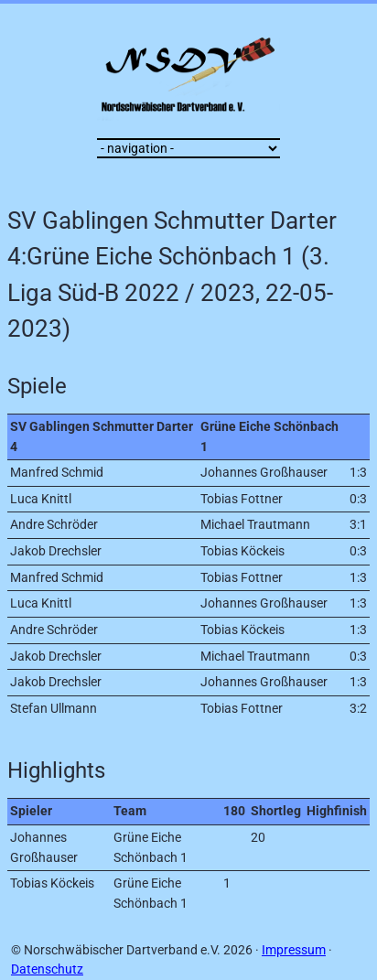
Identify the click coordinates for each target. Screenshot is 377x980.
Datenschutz (47, 969)
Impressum (294, 950)
